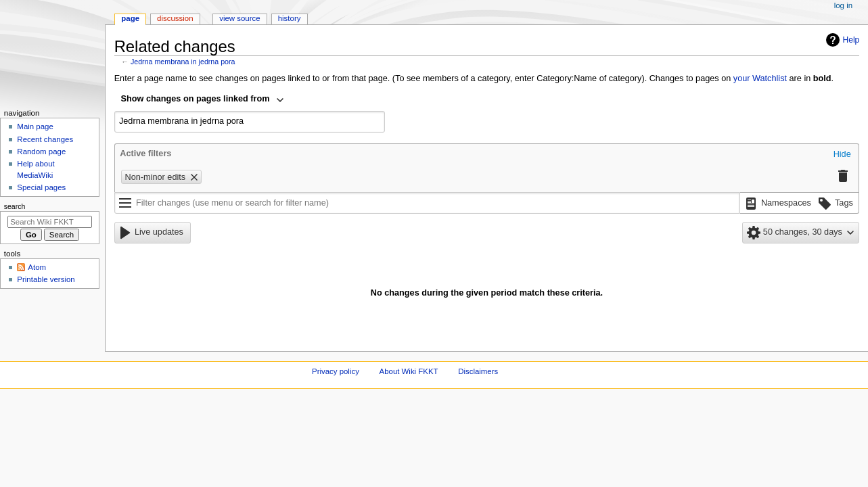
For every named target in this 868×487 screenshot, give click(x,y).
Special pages (41, 187)
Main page (35, 126)
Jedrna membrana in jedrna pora (183, 62)
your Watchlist (760, 78)
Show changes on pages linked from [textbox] (196, 99)
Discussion (175, 18)
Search (15, 206)
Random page (41, 152)
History (290, 18)
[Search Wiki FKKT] (50, 222)
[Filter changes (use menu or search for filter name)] (427, 203)
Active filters (145, 154)
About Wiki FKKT (409, 371)
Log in (843, 5)
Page (130, 18)
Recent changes (45, 139)
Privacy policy (336, 371)
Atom (37, 267)
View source (239, 18)
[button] (842, 155)
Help (841, 40)
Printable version (46, 279)
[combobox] (203, 100)
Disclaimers (478, 371)
